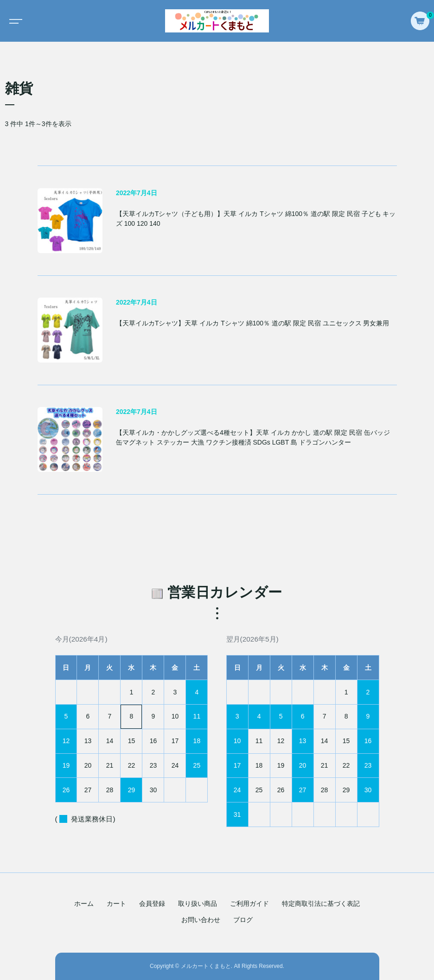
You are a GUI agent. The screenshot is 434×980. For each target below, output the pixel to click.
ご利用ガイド (249, 904)
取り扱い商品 (198, 904)
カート (116, 904)
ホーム (84, 904)
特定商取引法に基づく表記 (321, 904)
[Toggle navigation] (14, 21)
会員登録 (152, 904)
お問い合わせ (201, 920)
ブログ (243, 920)
